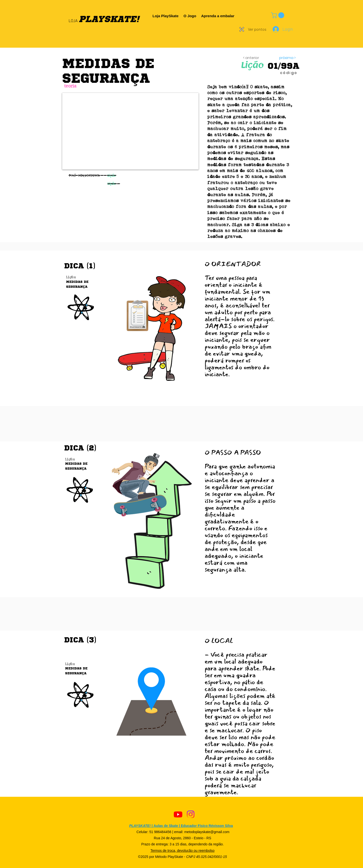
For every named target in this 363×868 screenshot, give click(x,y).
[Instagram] (191, 814)
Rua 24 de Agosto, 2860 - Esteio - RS (182, 838)
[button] (278, 15)
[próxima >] (281, 58)
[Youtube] (178, 814)
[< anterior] (254, 58)
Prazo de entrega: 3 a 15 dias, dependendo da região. (182, 844)
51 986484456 (160, 832)
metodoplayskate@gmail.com (207, 832)
